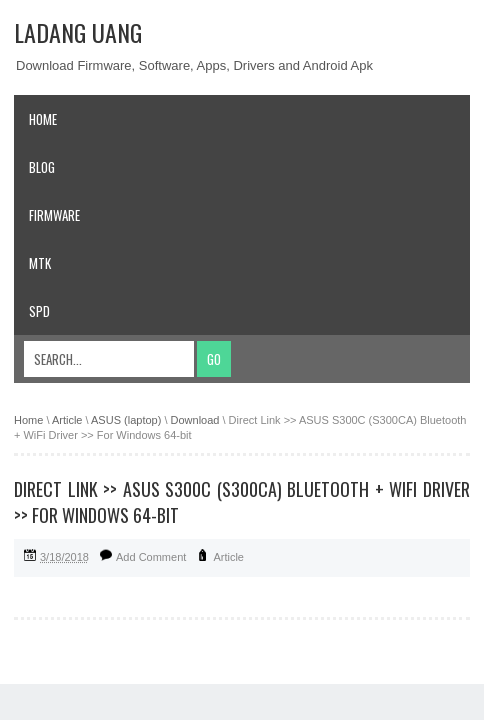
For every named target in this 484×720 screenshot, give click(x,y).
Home (43, 119)
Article (228, 557)
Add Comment (151, 557)
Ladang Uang (78, 32)
